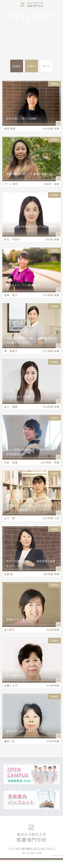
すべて (46, 66)
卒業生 (31, 66)
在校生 (17, 66)
